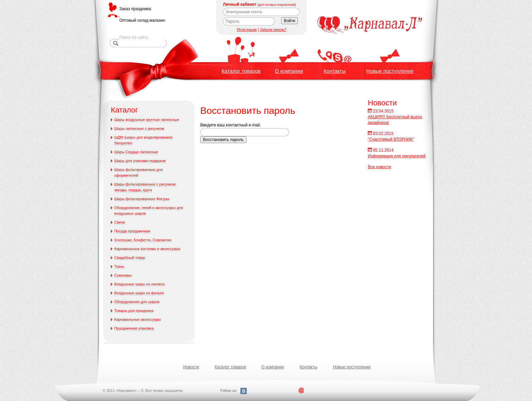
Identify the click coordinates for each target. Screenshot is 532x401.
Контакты (335, 71)
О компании (289, 71)
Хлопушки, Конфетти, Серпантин (143, 240)
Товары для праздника (134, 311)
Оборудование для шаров (137, 302)
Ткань (119, 266)
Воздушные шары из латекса (139, 284)
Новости (191, 367)
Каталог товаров (241, 71)
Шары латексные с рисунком (139, 128)
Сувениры (123, 275)
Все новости (379, 167)
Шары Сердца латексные (136, 152)
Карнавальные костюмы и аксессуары (147, 249)
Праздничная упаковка (134, 328)
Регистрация (247, 30)
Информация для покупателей (397, 156)
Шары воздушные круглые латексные (147, 120)
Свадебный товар (130, 258)
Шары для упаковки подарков (140, 161)
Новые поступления (390, 71)
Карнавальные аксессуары (138, 319)
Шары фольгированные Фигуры (142, 199)
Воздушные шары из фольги (139, 293)
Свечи (119, 222)
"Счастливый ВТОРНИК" (391, 139)
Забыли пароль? (273, 30)
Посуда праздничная (132, 231)
